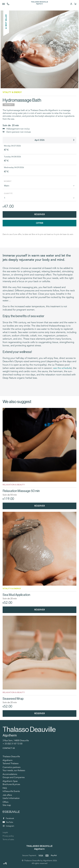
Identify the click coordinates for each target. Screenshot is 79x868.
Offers (6, 802)
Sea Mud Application (16, 595)
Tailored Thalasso (11, 763)
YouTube (8, 822)
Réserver (40, 214)
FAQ (5, 788)
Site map (7, 805)
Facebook (9, 818)
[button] (5, 864)
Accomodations (10, 774)
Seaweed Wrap (13, 699)
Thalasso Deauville (11, 757)
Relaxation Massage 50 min (21, 491)
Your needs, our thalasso (14, 770)
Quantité (8, 193)
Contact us (9, 748)
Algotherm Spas (10, 781)
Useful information (11, 798)
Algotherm (8, 760)
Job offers (7, 795)
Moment (8, 181)
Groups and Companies (14, 777)
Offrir (40, 223)
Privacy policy (8, 836)
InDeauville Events (11, 791)
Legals (5, 832)
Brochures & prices (11, 784)
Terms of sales (8, 839)
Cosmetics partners (12, 767)
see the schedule (62, 368)
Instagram (9, 826)
